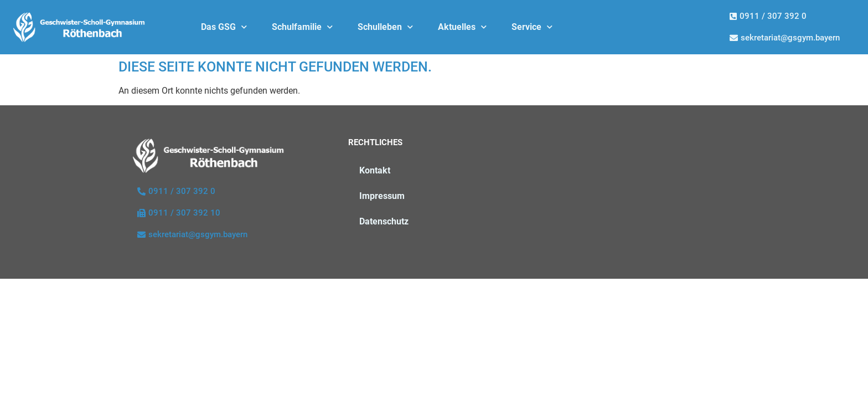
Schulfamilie (302, 27)
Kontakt (375, 170)
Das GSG (224, 27)
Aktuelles (462, 27)
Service (532, 27)
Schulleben (385, 27)
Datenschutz (384, 221)
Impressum (382, 196)
